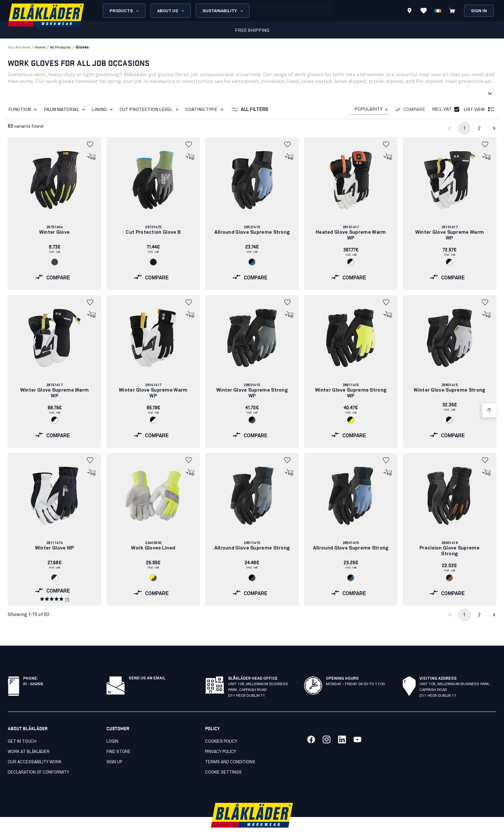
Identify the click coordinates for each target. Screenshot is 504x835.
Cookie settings (223, 758)
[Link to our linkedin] (342, 725)
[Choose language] (438, 11)
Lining (104, 110)
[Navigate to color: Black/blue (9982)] (252, 262)
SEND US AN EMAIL (147, 664)
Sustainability (223, 11)
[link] (54, 214)
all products (60, 48)
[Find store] (410, 12)
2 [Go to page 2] (479, 128)
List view (479, 110)
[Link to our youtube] (357, 725)
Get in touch (22, 727)
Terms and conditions (230, 748)
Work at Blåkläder (29, 738)
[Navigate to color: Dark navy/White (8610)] (55, 578)
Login (112, 727)
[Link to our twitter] (327, 725)
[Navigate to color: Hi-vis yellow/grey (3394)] (153, 578)
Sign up (114, 748)
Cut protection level (150, 110)
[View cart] (452, 11)
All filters (250, 110)
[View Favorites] (424, 11)
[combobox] (370, 109)
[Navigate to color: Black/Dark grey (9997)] (252, 578)
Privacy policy (221, 738)
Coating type (206, 110)
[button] (92, 144)
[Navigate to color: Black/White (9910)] (351, 262)
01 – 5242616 (33, 669)
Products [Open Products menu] (125, 11)
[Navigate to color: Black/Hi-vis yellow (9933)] (351, 420)
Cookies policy (221, 727)
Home (40, 48)
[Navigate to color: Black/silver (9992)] (449, 420)
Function (24, 110)
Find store (118, 738)
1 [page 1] (464, 128)
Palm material (66, 110)
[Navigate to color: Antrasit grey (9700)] (55, 262)
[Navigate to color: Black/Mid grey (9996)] (252, 420)
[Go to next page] (494, 128)
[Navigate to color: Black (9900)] (153, 262)
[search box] (286, 11)
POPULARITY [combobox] (369, 109)
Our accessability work (35, 748)
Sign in (479, 11)
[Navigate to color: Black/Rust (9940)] (449, 578)
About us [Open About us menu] (171, 11)
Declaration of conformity (38, 758)
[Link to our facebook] (311, 725)
